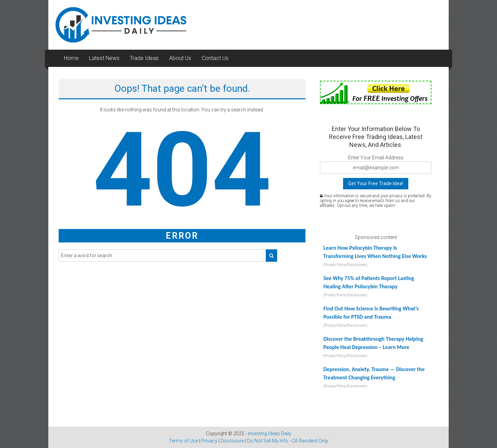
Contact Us (215, 58)
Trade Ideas (144, 58)
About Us (180, 58)
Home (71, 58)
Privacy (209, 441)
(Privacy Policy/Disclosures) (345, 265)
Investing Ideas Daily (270, 434)
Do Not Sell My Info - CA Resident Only (288, 441)
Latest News (104, 58)
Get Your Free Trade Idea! (376, 183)
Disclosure (232, 441)
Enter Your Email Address (376, 158)
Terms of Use (183, 441)
